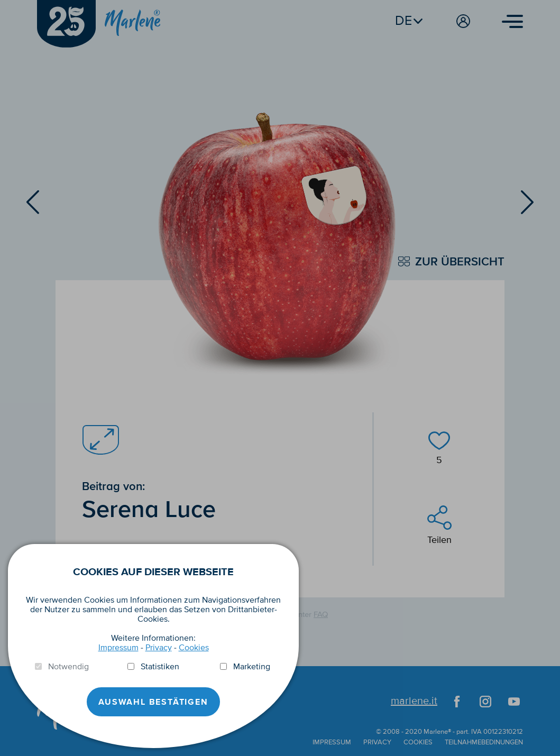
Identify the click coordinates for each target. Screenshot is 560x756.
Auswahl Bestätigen (153, 702)
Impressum (118, 648)
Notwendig (68, 667)
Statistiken (160, 667)
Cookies (194, 648)
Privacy (159, 648)
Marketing (252, 667)
